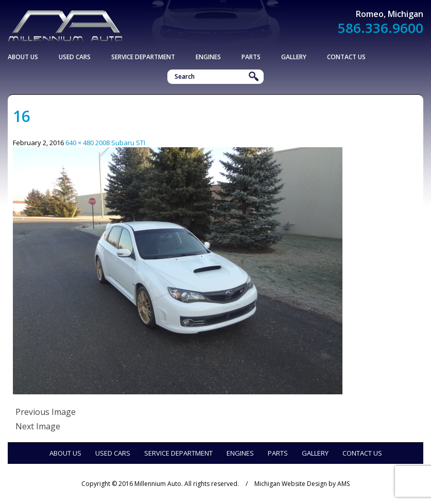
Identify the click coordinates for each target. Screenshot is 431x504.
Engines (208, 57)
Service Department (143, 57)
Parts (251, 57)
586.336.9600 (381, 28)
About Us (23, 57)
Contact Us (346, 57)
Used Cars (75, 57)
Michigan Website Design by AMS (302, 484)
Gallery (294, 57)
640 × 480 (80, 143)
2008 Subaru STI (120, 143)
